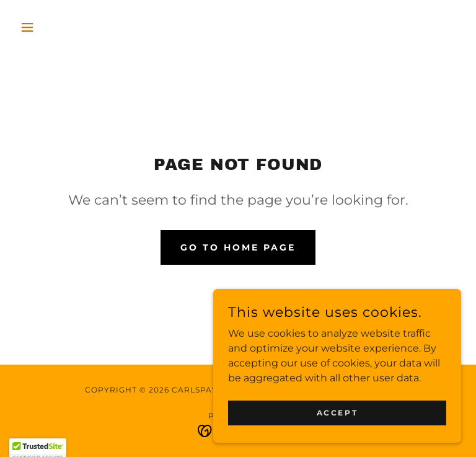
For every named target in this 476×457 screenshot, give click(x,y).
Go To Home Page (238, 247)
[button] (48, 27)
